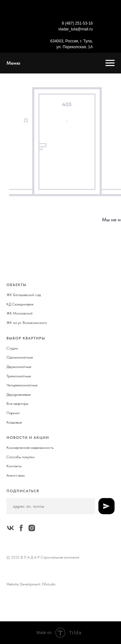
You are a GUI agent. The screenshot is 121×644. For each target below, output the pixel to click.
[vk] (10, 528)
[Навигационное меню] (110, 63)
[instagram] (32, 528)
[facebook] (21, 528)
